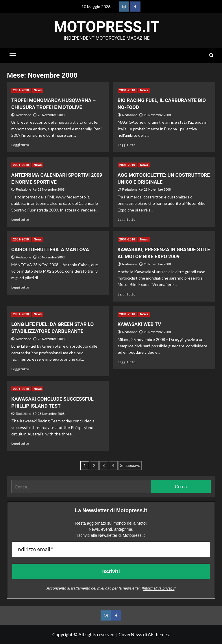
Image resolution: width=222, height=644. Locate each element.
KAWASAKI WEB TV (139, 324)
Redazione (24, 115)
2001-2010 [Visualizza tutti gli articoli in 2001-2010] (21, 90)
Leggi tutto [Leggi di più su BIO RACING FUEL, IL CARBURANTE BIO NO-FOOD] (127, 145)
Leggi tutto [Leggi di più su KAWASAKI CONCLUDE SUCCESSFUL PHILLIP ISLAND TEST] (20, 443)
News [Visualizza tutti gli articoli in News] (38, 90)
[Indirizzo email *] (111, 550)
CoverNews (130, 634)
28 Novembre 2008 (51, 115)
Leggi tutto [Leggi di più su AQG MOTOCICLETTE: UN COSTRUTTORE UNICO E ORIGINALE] (127, 219)
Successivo (130, 466)
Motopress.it (107, 27)
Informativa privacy (159, 588)
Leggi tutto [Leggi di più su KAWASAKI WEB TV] (127, 362)
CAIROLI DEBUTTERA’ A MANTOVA (50, 249)
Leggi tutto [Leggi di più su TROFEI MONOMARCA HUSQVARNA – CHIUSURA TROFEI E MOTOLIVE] (20, 145)
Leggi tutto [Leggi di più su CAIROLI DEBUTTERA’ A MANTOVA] (20, 287)
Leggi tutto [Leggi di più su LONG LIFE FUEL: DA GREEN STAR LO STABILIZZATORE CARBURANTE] (20, 369)
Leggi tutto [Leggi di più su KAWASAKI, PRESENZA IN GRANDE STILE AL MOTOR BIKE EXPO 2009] (127, 294)
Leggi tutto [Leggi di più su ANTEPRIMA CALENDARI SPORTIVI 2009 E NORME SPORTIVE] (20, 219)
